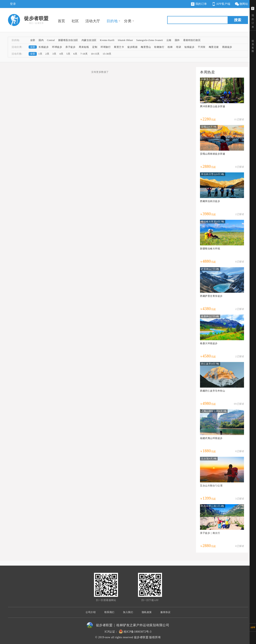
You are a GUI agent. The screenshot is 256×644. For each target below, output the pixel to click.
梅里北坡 (214, 47)
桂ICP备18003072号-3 (137, 632)
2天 (47, 54)
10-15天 (95, 54)
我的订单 (199, 4)
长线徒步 (44, 47)
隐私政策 (147, 612)
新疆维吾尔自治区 (68, 40)
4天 (61, 54)
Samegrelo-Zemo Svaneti (149, 40)
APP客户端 (221, 4)
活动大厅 (93, 21)
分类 (128, 21)
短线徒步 (189, 47)
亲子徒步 (70, 47)
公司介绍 (91, 612)
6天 (75, 54)
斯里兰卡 (119, 47)
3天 (54, 54)
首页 (61, 21)
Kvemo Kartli (107, 40)
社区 (75, 21)
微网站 (241, 4)
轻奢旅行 (159, 47)
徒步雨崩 (132, 47)
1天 (40, 54)
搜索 (238, 20)
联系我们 (109, 612)
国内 (41, 40)
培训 (178, 47)
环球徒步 (57, 47)
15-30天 (107, 54)
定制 (95, 47)
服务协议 (165, 612)
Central (51, 40)
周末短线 (84, 47)
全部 (33, 40)
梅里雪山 (146, 47)
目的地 (112, 21)
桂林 (170, 47)
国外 (177, 40)
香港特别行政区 (192, 40)
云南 (169, 40)
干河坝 (202, 47)
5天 (68, 54)
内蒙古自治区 (89, 40)
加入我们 (128, 612)
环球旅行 (106, 47)
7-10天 (84, 54)
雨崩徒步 (227, 47)
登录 (13, 4)
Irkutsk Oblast (125, 40)
